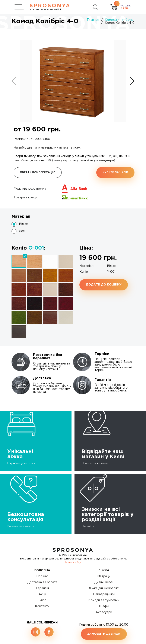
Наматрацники (104, 594)
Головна (42, 570)
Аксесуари (104, 612)
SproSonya (73, 550)
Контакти (42, 606)
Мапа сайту (73, 562)
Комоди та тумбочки (104, 600)
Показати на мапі (95, 463)
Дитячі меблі (104, 582)
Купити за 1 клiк (115, 172)
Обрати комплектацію (38, 172)
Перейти (88, 526)
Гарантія (42, 588)
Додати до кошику (104, 285)
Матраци (104, 576)
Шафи (104, 606)
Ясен (23, 231)
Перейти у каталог (21, 463)
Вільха (24, 224)
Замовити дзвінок (21, 526)
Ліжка (104, 570)
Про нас (42, 576)
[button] (132, 81)
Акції (42, 594)
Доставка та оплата (42, 582)
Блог (42, 600)
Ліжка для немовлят (104, 588)
